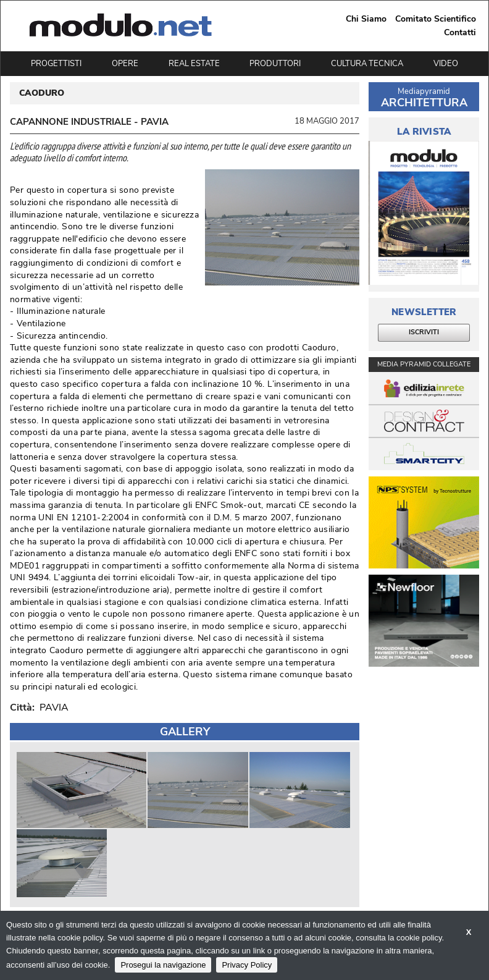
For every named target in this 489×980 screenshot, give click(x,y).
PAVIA (52, 708)
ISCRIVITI (424, 332)
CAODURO (42, 93)
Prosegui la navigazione (163, 965)
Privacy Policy (247, 965)
